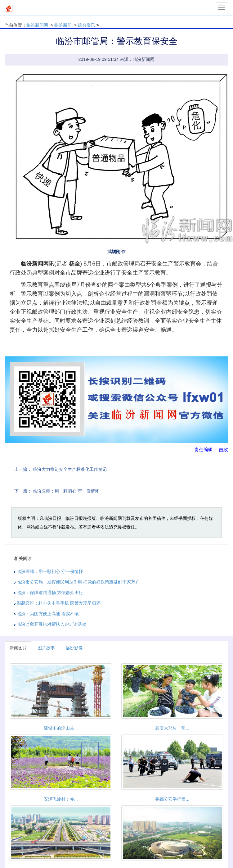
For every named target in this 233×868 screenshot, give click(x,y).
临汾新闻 (63, 25)
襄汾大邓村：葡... (172, 728)
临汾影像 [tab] (74, 648)
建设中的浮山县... (61, 728)
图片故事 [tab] (46, 648)
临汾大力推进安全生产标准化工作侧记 (70, 469)
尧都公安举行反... (172, 799)
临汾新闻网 (37, 25)
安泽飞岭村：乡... (61, 799)
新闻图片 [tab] (18, 648)
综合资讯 (87, 25)
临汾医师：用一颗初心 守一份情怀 (66, 491)
